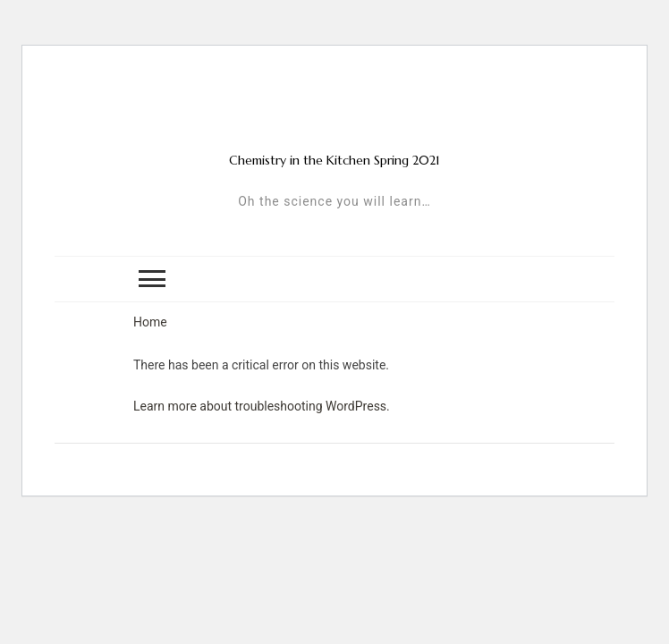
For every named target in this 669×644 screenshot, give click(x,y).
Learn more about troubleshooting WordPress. (262, 406)
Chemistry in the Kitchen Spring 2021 (334, 160)
